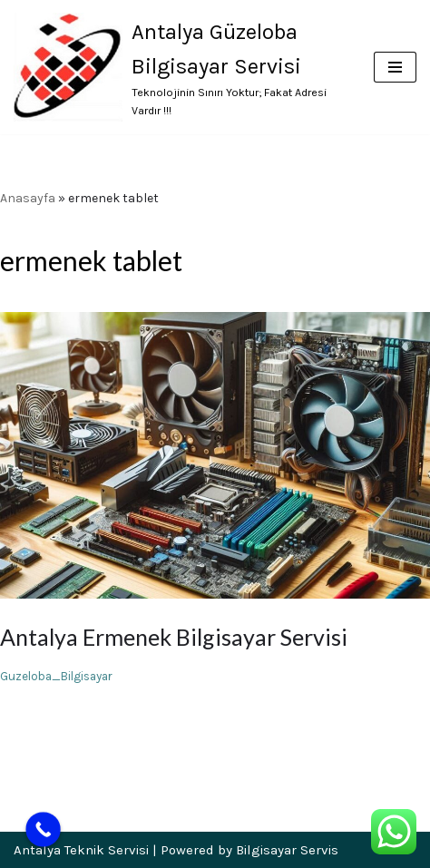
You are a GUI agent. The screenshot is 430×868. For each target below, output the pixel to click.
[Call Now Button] (43, 829)
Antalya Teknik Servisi (81, 850)
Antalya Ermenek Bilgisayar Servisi (174, 637)
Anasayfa (28, 198)
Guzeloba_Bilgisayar (56, 676)
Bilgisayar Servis (287, 850)
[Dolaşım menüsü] (395, 67)
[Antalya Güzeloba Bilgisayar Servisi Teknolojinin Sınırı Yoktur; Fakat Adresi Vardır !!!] (180, 67)
